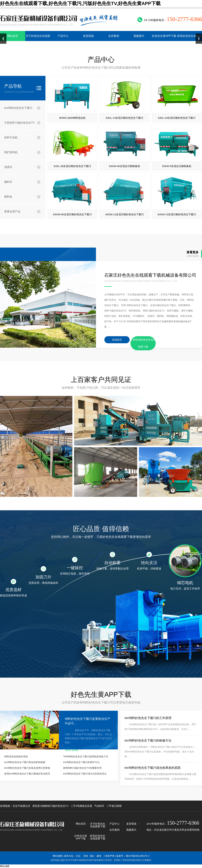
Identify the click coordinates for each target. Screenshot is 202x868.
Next (199, 39)
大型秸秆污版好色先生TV (19, 123)
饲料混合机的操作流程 (16, 756)
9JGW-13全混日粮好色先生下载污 (177, 214)
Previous (3, 39)
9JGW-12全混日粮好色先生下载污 (125, 214)
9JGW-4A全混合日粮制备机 (125, 166)
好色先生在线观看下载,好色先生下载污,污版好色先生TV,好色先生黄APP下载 (80, 3)
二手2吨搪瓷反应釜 (81, 806)
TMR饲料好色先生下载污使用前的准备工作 (86, 756)
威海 (99, 856)
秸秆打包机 (11, 137)
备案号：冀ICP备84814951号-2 (133, 856)
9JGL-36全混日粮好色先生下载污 (72, 166)
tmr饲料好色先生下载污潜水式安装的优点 (85, 774)
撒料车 (8, 182)
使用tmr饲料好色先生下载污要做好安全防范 (27, 774)
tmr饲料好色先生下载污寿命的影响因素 (25, 762)
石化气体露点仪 (21, 806)
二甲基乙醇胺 (114, 806)
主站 (78, 856)
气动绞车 (99, 806)
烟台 (92, 856)
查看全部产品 (12, 211)
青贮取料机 (11, 152)
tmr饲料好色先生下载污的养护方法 (81, 762)
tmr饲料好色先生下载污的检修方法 (148, 741)
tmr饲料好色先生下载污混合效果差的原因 (153, 768)
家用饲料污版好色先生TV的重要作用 (82, 768)
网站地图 (57, 856)
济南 (86, 856)
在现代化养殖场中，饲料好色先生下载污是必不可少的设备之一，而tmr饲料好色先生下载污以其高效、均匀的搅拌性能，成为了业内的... (161, 752)
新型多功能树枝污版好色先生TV (50, 806)
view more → (73, 750)
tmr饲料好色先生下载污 (18, 108)
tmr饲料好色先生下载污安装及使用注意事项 (27, 768)
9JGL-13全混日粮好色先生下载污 (125, 118)
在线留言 (117, 340)
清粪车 (8, 167)
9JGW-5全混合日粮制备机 (177, 166)
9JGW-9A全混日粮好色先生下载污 (72, 214)
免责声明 (110, 856)
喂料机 (8, 197)
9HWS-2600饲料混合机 (72, 118)
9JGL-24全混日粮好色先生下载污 (177, 118)
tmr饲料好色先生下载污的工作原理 (148, 718)
